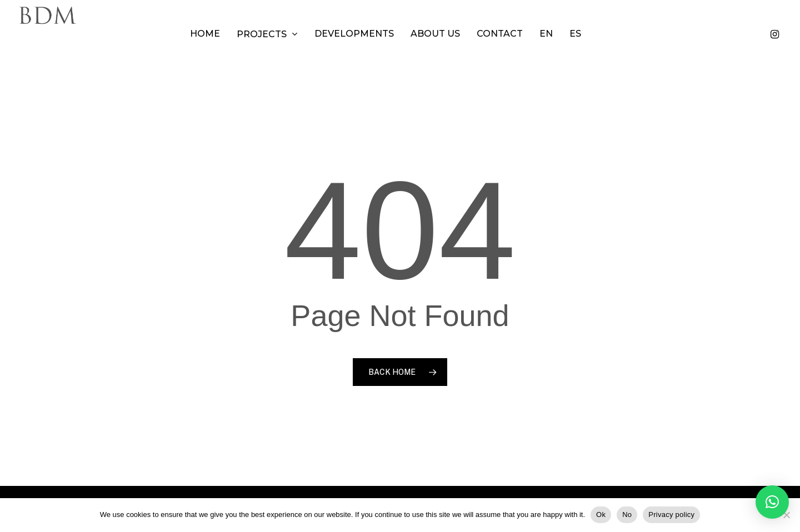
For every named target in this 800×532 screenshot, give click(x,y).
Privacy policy (671, 515)
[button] (772, 502)
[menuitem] (561, 34)
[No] (786, 515)
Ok (601, 515)
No (627, 515)
